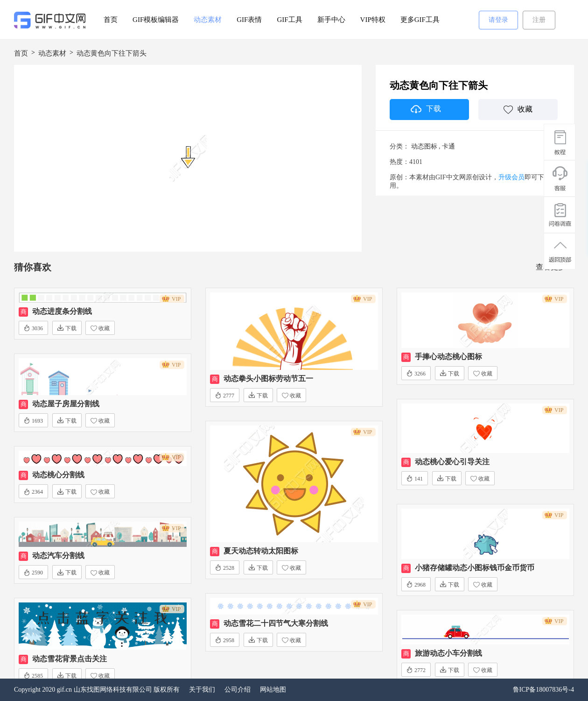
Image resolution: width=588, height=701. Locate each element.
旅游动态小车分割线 (448, 653)
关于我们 (202, 690)
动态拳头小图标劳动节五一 (268, 379)
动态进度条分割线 (62, 311)
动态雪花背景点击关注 (70, 659)
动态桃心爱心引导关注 (452, 462)
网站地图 (273, 690)
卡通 (448, 146)
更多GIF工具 (420, 20)
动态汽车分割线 (58, 556)
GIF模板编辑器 (156, 20)
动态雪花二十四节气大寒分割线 (276, 623)
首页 (111, 20)
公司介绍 (238, 690)
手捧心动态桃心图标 (448, 357)
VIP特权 (373, 20)
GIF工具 (289, 20)
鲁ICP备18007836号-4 (543, 690)
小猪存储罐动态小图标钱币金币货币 (475, 568)
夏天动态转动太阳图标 (261, 551)
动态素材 (208, 20)
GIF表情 (249, 20)
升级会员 (511, 177)
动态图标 (424, 146)
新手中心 (331, 20)
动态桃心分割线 (58, 475)
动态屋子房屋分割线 (66, 404)
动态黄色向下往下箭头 (112, 53)
